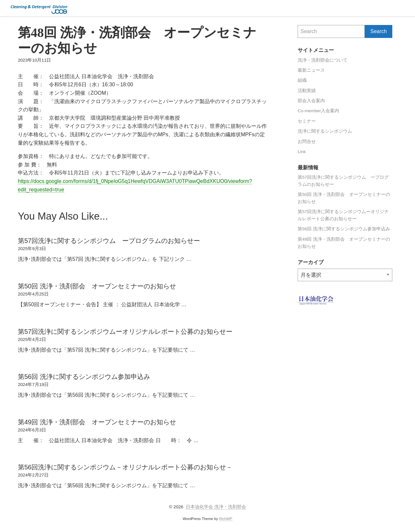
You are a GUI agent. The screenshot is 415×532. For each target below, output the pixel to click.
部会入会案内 (311, 101)
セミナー (307, 121)
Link (302, 152)
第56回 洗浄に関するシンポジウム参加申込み (344, 229)
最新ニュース (311, 70)
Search (407, 8)
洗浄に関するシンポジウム (325, 131)
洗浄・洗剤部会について (323, 60)
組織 (302, 80)
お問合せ (307, 142)
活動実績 (307, 91)
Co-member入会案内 (318, 111)
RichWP (226, 519)
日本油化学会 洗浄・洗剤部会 (216, 507)
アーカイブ (298, 269)
